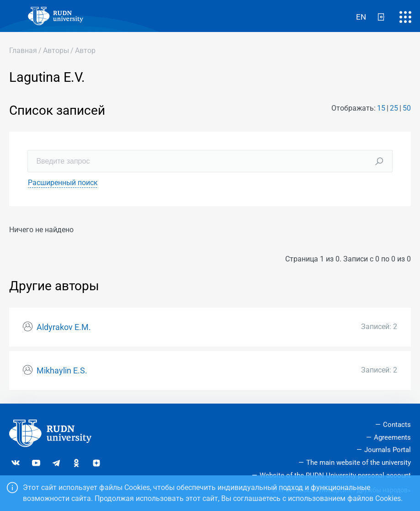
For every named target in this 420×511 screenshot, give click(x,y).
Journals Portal (388, 450)
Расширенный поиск (63, 183)
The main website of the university (359, 463)
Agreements (392, 437)
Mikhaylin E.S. (62, 371)
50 (407, 108)
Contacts (397, 425)
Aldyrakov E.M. (64, 327)
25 (394, 108)
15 (381, 108)
